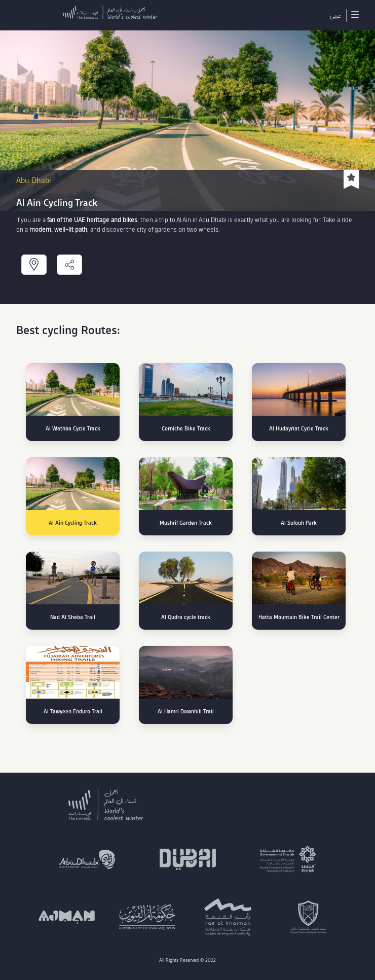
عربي (335, 15)
